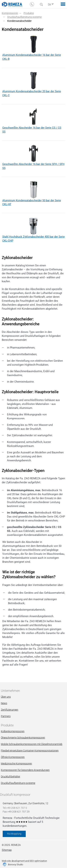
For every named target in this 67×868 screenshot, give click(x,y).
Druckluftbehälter (11, 776)
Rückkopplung (14, 834)
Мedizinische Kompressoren (16, 764)
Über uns (6, 697)
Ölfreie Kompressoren (13, 757)
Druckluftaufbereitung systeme (18, 783)
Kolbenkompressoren (13, 731)
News (4, 703)
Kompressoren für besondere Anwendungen (25, 770)
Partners (6, 716)
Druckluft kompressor (15, 795)
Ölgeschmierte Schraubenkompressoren (23, 738)
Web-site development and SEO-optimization (24, 861)
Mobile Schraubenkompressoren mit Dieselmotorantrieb (32, 744)
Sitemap (7, 850)
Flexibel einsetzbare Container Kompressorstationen (30, 751)
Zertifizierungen (10, 710)
